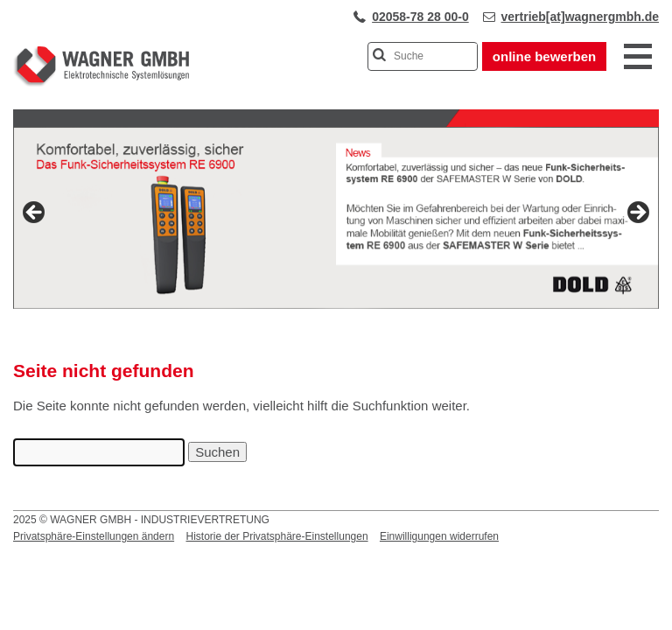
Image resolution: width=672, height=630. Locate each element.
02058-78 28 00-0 (420, 17)
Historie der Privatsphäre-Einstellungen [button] (276, 536)
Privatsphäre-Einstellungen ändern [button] (94, 536)
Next (637, 213)
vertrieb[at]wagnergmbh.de (580, 17)
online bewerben (544, 56)
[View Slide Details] (336, 218)
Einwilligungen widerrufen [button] (439, 536)
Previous (35, 213)
